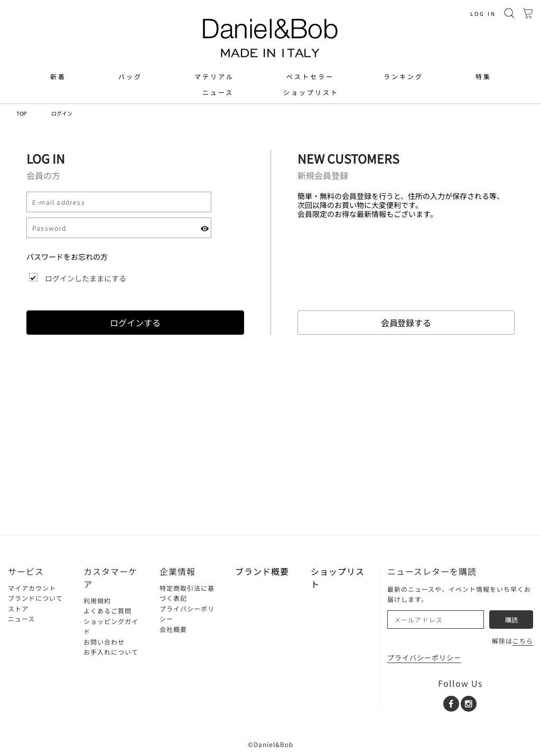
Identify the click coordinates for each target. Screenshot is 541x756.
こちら (523, 641)
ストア (18, 608)
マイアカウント (32, 588)
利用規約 (97, 601)
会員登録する (406, 323)
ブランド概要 (262, 571)
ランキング (403, 77)
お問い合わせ (104, 642)
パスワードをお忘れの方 (67, 257)
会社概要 (173, 629)
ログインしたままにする (86, 278)
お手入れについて (111, 652)
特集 (483, 77)
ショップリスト (311, 92)
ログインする (135, 323)
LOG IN (483, 13)
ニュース (218, 92)
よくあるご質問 (108, 611)
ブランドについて (35, 598)
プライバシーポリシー (424, 658)
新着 (58, 77)
